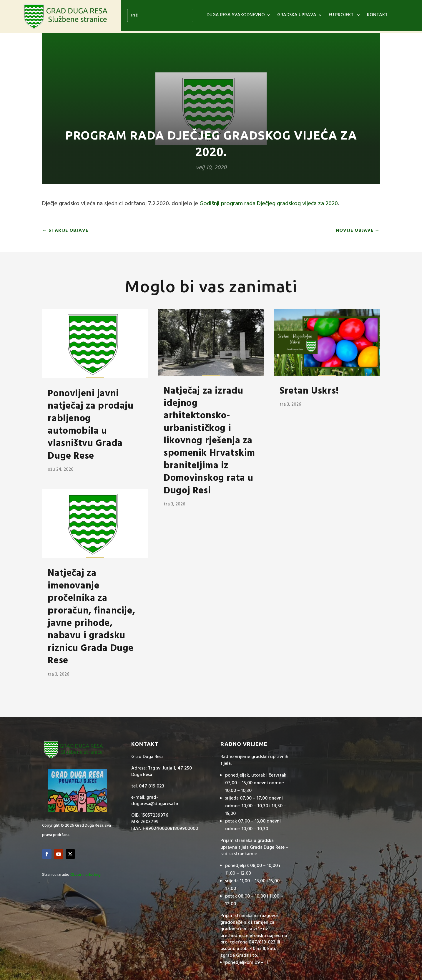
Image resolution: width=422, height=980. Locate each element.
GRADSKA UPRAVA (297, 16)
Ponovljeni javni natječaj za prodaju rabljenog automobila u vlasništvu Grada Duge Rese (90, 425)
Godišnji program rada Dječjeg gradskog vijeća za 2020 (269, 204)
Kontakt (377, 16)
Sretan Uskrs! (309, 391)
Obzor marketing (85, 875)
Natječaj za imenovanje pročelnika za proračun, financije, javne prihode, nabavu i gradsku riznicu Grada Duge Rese (91, 617)
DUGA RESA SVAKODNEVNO (236, 16)
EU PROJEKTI (342, 16)
